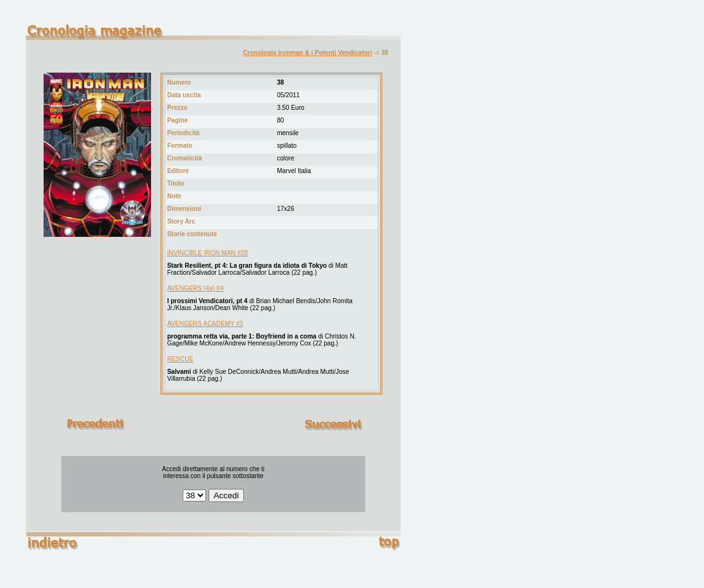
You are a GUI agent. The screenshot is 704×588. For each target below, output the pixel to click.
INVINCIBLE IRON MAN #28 (207, 253)
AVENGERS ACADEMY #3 (205, 324)
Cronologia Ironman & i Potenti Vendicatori (308, 53)
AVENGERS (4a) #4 (195, 288)
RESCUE (180, 359)
